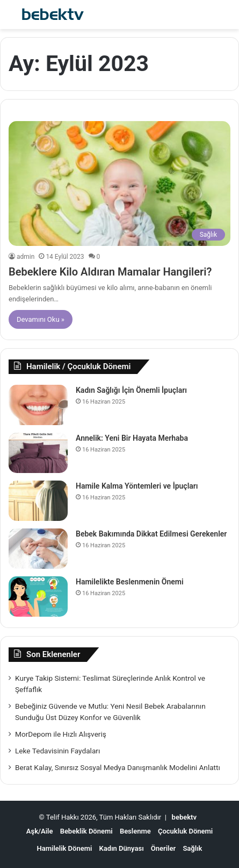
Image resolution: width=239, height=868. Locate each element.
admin (26, 257)
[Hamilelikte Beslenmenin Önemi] (38, 597)
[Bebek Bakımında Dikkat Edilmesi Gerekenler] (38, 549)
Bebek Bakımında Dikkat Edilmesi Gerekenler (151, 534)
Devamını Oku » (41, 319)
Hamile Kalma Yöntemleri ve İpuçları (137, 486)
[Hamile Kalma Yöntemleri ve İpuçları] (38, 501)
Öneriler (163, 848)
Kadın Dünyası (122, 848)
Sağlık (192, 848)
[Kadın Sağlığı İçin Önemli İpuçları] (38, 405)
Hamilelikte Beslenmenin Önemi (130, 582)
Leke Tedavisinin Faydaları (57, 751)
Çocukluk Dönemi (185, 831)
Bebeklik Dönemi (86, 831)
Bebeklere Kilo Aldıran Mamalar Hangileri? (110, 272)
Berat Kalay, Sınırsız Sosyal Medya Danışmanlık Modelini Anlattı (118, 767)
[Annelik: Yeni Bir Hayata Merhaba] (38, 453)
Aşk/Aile (40, 831)
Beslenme (135, 831)
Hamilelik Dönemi (65, 848)
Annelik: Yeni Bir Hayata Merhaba (132, 438)
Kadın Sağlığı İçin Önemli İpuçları (131, 390)
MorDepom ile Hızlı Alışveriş (61, 734)
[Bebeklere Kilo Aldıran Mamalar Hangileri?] (119, 184)
